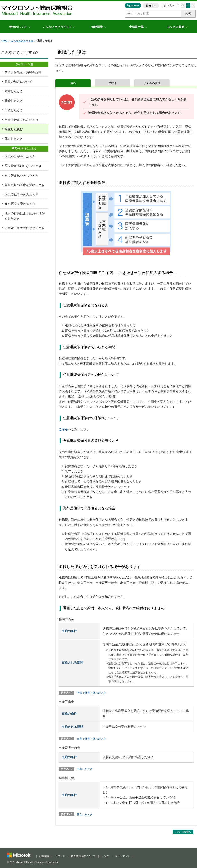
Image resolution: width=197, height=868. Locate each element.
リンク (105, 856)
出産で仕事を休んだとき (91, 739)
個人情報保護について (83, 856)
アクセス (60, 856)
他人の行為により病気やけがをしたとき (25, 216)
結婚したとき (14, 91)
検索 (188, 14)
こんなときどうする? (23, 41)
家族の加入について (18, 82)
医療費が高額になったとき (23, 166)
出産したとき (85, 769)
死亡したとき (85, 815)
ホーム (5, 41)
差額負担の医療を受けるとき (25, 185)
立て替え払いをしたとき (21, 176)
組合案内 (44, 856)
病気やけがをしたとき (20, 156)
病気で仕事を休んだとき (91, 693)
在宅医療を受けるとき (20, 204)
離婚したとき (14, 101)
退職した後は (14, 129)
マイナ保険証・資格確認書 (23, 72)
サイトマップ (122, 856)
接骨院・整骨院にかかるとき (25, 228)
